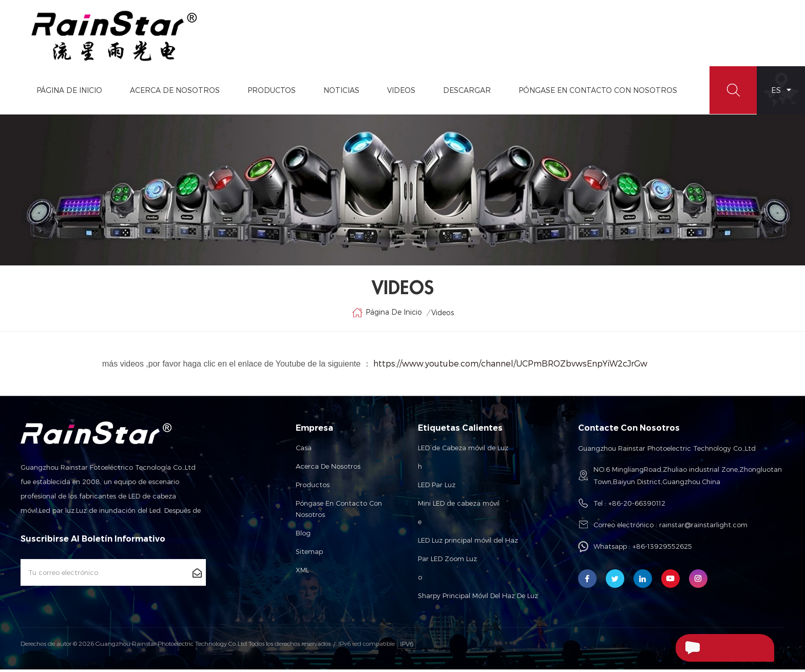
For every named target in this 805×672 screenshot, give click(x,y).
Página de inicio (68, 92)
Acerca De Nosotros (174, 92)
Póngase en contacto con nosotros (339, 511)
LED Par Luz (437, 487)
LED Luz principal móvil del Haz (468, 543)
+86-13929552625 (662, 549)
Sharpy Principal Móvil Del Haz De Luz (478, 598)
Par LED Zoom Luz (447, 561)
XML (302, 572)
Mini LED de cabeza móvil (459, 506)
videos (400, 92)
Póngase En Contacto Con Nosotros (597, 92)
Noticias (340, 92)
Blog (303, 535)
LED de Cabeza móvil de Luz (463, 450)
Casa (304, 450)
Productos (271, 92)
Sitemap (309, 554)
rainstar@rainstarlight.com (703, 527)
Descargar (466, 92)
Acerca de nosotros (328, 469)
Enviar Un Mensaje (718, 648)
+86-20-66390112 (637, 506)
